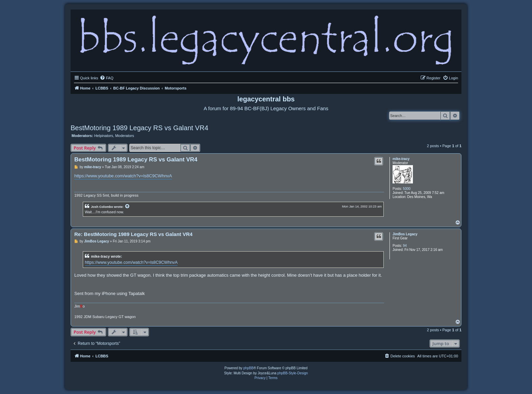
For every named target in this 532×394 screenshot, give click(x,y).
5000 (407, 189)
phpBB (248, 368)
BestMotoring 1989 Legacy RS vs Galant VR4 (139, 128)
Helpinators (104, 136)
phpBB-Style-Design (292, 373)
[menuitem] (107, 78)
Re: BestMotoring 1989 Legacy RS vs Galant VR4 (133, 234)
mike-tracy (401, 159)
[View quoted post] (128, 206)
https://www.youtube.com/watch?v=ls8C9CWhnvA (123, 176)
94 (405, 246)
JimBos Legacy (405, 234)
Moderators (125, 136)
